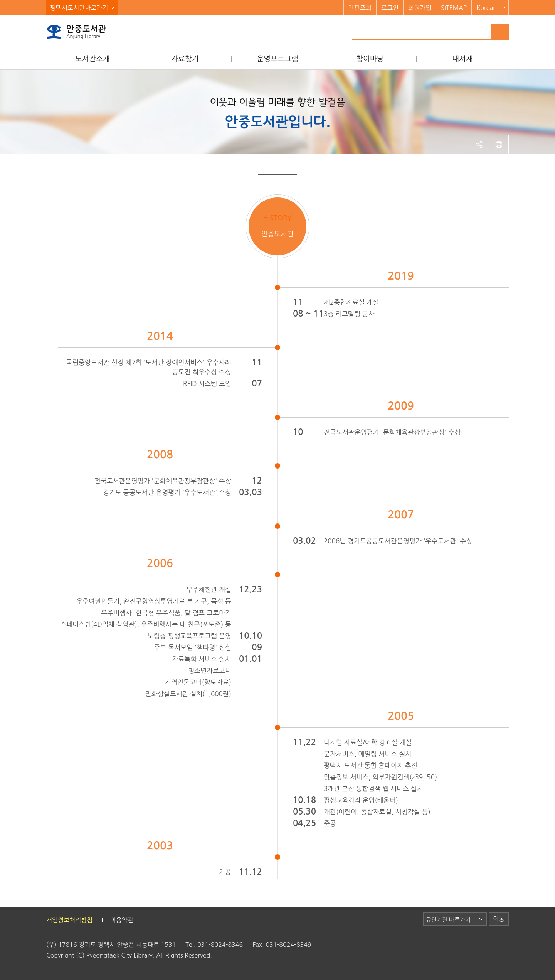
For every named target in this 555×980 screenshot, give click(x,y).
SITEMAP (454, 8)
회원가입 (420, 8)
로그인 (390, 8)
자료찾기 (185, 59)
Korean (487, 8)
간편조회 (360, 8)
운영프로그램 (277, 59)
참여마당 (370, 59)
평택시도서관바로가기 (79, 8)
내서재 (462, 59)
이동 (499, 919)
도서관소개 (92, 59)
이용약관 (122, 920)
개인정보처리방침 (69, 920)
